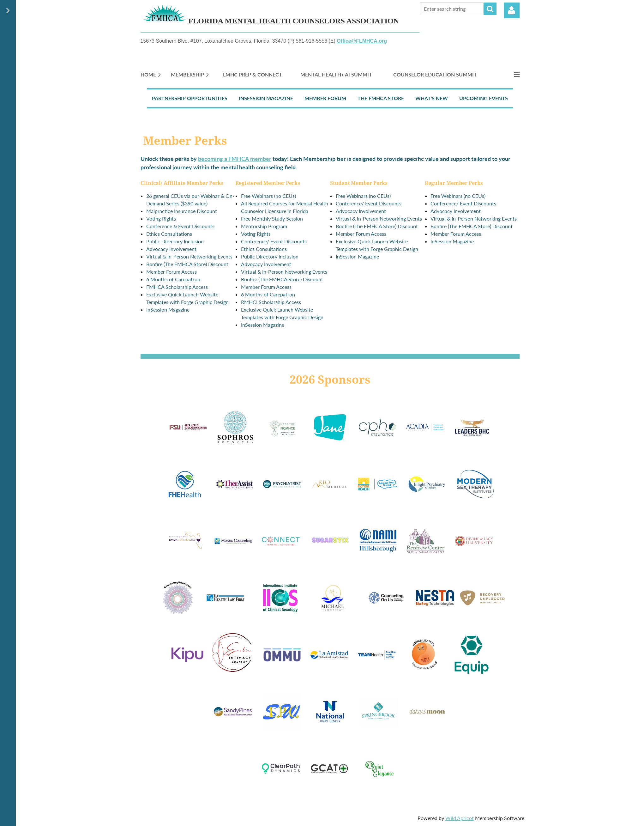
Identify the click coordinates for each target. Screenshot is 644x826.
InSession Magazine (266, 98)
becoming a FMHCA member (235, 159)
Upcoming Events (484, 98)
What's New (432, 98)
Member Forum (325, 98)
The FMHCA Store (381, 98)
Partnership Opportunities (190, 98)
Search (490, 9)
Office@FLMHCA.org (362, 41)
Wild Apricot (460, 818)
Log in (512, 10)
